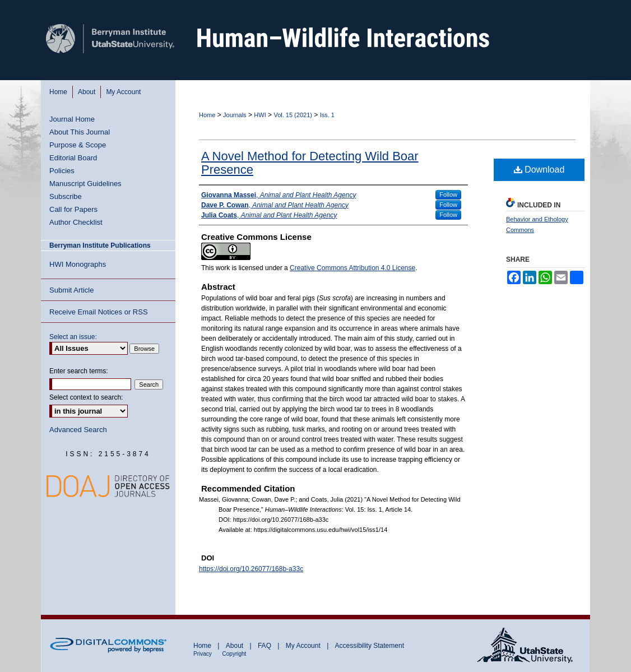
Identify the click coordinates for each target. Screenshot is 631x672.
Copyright (235, 654)
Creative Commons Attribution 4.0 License (352, 268)
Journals (235, 115)
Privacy (203, 654)
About (236, 646)
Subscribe (66, 196)
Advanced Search (78, 430)
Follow (448, 194)
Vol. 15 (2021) (293, 115)
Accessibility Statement (370, 646)
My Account (304, 646)
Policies (62, 171)
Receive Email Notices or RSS (99, 312)
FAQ (265, 646)
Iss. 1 (327, 115)
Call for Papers (73, 209)
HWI (260, 115)
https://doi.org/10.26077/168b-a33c (251, 569)
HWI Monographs (78, 264)
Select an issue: (73, 337)
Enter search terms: (79, 371)
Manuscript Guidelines (85, 184)
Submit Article (71, 290)
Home (207, 115)
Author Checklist (76, 222)
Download (539, 170)
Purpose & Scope (78, 145)
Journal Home (72, 119)
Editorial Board (73, 158)
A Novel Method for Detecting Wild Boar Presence (310, 163)
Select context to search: (86, 397)
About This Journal (80, 132)
